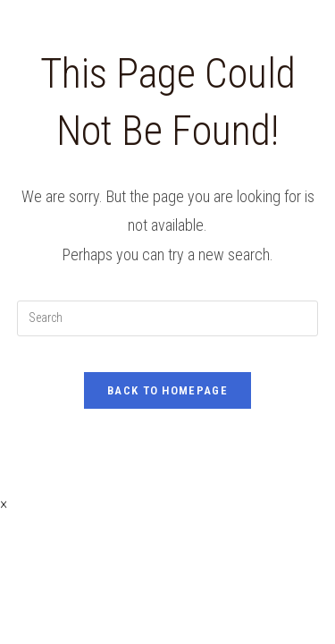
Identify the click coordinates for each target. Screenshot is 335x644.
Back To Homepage (167, 390)
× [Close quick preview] (4, 503)
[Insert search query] (168, 318)
